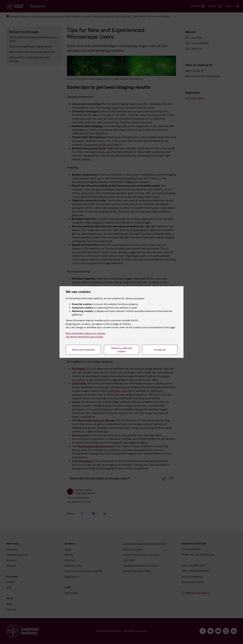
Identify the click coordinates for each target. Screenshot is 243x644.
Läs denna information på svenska (84, 337)
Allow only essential (83, 350)
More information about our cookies (86, 333)
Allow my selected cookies (122, 350)
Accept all (160, 350)
